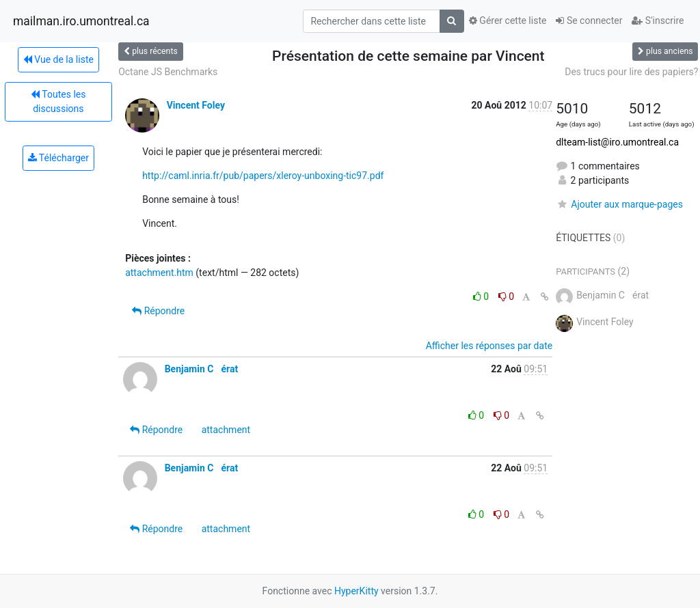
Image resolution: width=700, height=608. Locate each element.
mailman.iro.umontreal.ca (81, 21)
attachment (226, 430)
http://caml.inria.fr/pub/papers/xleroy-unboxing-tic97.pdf (263, 176)
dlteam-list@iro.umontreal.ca (617, 142)
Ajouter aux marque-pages (619, 204)
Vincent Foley (196, 105)
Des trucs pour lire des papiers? (631, 72)
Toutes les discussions (58, 101)
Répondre (158, 311)
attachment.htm (159, 273)
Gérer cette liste (508, 20)
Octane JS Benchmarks (168, 72)
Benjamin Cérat (202, 369)
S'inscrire (658, 20)
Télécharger (58, 158)
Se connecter (589, 20)
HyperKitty (356, 591)
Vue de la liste (58, 59)
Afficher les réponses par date (489, 346)
